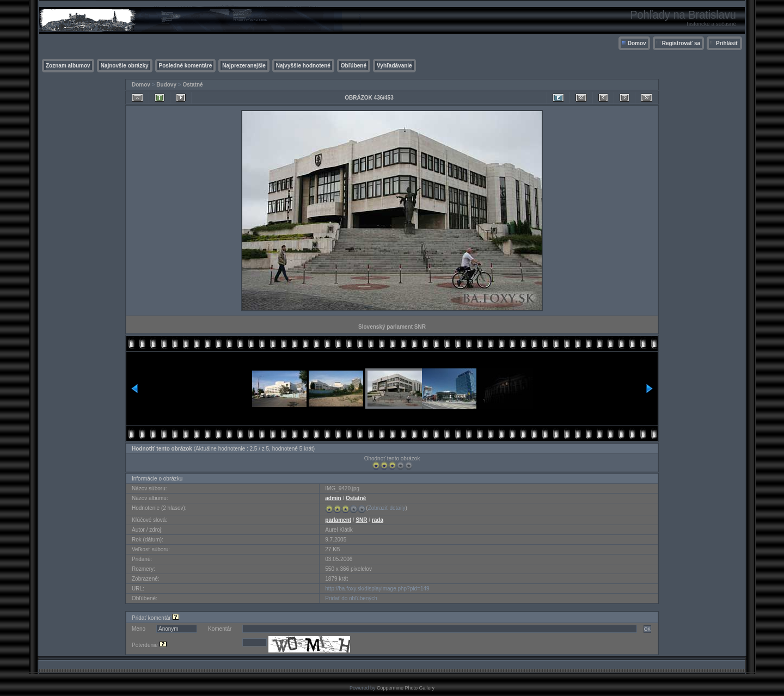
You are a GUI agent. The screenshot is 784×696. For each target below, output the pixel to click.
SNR (361, 520)
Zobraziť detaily (387, 508)
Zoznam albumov (68, 66)
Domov (637, 43)
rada (378, 520)
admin (333, 498)
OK (647, 629)
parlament (338, 520)
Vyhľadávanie (394, 66)
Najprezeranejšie (244, 66)
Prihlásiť (727, 43)
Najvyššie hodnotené (303, 66)
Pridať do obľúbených (351, 598)
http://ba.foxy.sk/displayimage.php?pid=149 (377, 589)
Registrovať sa (681, 43)
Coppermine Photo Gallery (406, 688)
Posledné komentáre (186, 66)
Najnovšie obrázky (125, 66)
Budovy (166, 85)
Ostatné (192, 85)
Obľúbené (354, 66)
